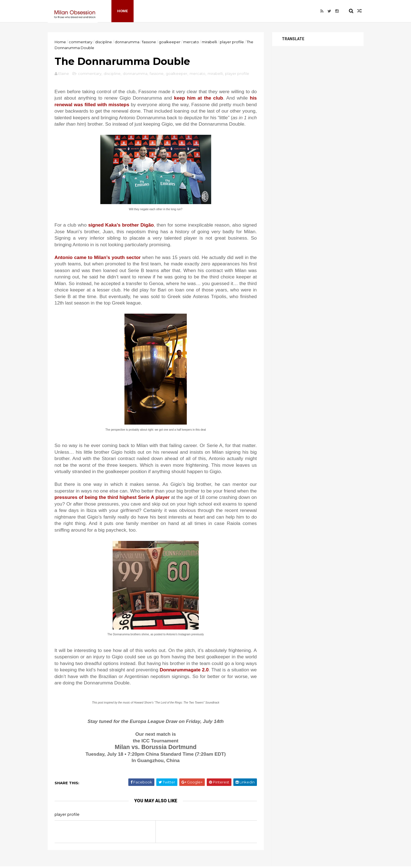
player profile (232, 42)
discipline (104, 42)
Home (122, 11)
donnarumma (127, 42)
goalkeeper (170, 42)
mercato (191, 42)
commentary (81, 42)
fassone (149, 42)
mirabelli (209, 42)
